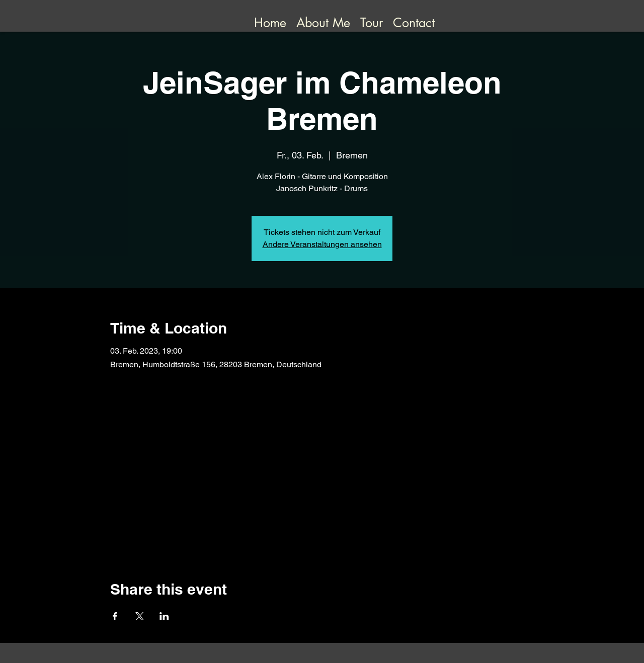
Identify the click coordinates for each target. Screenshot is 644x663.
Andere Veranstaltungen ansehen (322, 244)
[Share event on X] (140, 616)
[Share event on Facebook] (115, 616)
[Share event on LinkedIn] (164, 616)
